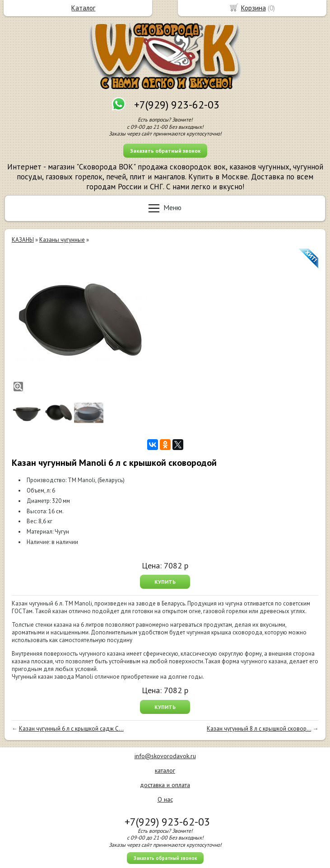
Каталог (83, 8)
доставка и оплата (165, 785)
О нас (165, 799)
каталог (165, 770)
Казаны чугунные (62, 240)
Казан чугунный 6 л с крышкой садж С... (71, 729)
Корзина (253, 8)
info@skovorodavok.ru (165, 756)
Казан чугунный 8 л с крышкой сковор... (259, 729)
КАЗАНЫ (23, 240)
